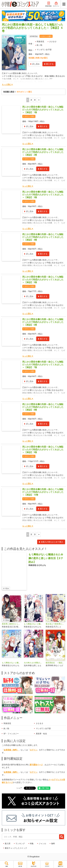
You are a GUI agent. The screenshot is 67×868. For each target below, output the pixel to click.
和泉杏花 (40, 42)
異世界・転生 (41, 734)
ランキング (20, 844)
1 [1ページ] (28, 100)
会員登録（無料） (11, 750)
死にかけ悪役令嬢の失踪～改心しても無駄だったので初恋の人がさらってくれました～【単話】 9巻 (43, 449)
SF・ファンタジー (11, 734)
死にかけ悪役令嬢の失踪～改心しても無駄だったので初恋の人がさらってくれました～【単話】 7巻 (43, 365)
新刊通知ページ (36, 765)
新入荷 (8, 844)
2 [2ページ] (31, 100)
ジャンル (42, 844)
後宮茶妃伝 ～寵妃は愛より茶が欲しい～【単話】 (55, 663)
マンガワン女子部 (44, 50)
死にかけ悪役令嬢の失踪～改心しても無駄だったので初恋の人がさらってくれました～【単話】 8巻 (43, 407)
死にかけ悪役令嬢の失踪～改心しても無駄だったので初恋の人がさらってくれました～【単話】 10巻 (43, 492)
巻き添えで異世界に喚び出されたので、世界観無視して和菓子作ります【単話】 (55, 624)
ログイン (56, 4)
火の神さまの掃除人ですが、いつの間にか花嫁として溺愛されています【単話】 (34, 663)
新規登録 (48, 4)
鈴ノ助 (39, 45)
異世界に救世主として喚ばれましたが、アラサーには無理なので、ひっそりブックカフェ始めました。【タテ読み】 (12, 624)
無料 (53, 844)
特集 (32, 844)
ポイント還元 (47, 36)
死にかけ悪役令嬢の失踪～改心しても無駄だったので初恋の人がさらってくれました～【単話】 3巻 (43, 195)
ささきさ (53, 42)
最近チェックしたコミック (16, 848)
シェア (19, 788)
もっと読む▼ (7, 85)
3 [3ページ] (35, 100)
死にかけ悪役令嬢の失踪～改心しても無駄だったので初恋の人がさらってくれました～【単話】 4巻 (43, 237)
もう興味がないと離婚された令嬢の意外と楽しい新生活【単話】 (12, 663)
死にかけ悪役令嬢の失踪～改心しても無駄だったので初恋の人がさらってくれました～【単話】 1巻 (43, 110)
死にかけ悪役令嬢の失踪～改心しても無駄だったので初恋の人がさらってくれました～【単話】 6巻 (43, 322)
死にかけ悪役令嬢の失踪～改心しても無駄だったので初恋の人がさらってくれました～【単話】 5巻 (43, 280)
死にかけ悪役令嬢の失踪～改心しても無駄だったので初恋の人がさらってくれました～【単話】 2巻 (43, 152)
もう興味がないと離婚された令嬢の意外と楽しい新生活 (34, 624)
